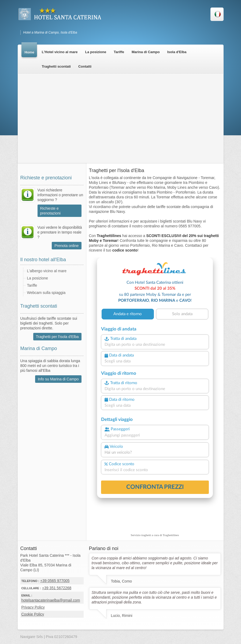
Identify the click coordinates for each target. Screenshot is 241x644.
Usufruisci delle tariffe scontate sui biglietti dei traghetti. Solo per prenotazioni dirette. (49, 323)
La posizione (38, 278)
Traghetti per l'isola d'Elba (57, 337)
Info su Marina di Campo (58, 379)
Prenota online (66, 246)
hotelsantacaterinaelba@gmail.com (51, 600)
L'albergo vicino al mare (47, 271)
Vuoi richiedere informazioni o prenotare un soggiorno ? (60, 195)
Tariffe (32, 285)
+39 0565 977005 (55, 581)
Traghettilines (171, 535)
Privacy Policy (33, 607)
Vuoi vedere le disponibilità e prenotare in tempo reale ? (60, 232)
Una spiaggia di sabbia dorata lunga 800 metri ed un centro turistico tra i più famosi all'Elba (50, 366)
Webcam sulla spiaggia (46, 293)
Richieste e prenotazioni (50, 211)
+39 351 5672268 (57, 588)
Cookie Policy (33, 614)
